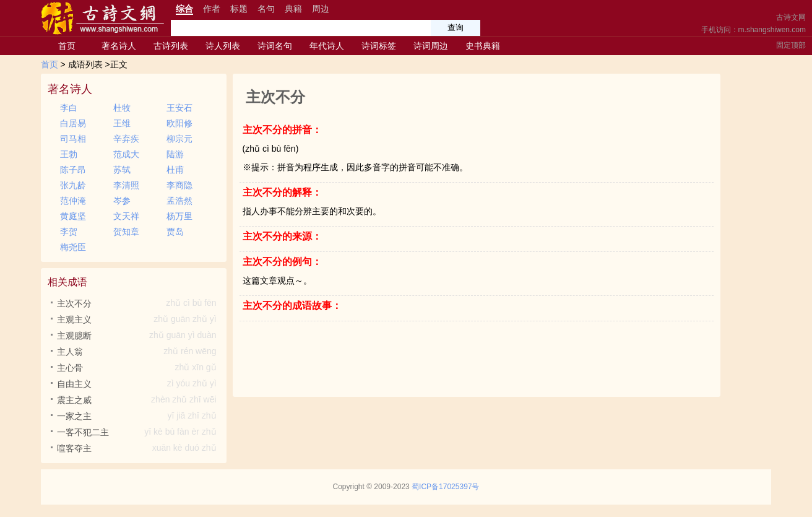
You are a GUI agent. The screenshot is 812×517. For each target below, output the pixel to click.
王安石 (179, 108)
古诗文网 (791, 17)
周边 (321, 9)
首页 (67, 46)
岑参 (122, 201)
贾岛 (175, 232)
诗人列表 (223, 46)
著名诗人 (119, 46)
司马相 (73, 139)
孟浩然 (179, 201)
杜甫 (175, 170)
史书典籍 (483, 46)
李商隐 (179, 185)
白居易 (73, 123)
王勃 (69, 154)
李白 (69, 108)
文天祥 (126, 216)
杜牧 (122, 108)
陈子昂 (73, 170)
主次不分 (138, 303)
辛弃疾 (126, 139)
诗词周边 (431, 46)
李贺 (69, 232)
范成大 (126, 154)
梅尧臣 (73, 247)
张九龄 (73, 185)
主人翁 (138, 352)
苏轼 (122, 170)
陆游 (175, 154)
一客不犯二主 (138, 432)
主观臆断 (138, 336)
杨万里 (179, 216)
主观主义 (138, 319)
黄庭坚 (73, 216)
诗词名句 (275, 46)
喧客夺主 (138, 448)
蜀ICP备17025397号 (445, 487)
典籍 (293, 9)
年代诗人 (327, 46)
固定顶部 (791, 45)
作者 (212, 9)
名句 (266, 9)
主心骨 (138, 368)
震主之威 (138, 400)
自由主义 (138, 384)
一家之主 (138, 416)
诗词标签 (379, 46)
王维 (122, 123)
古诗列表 (171, 46)
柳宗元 (179, 139)
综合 (184, 9)
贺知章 (126, 232)
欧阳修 (179, 123)
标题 (239, 9)
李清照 (126, 185)
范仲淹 (73, 201)
